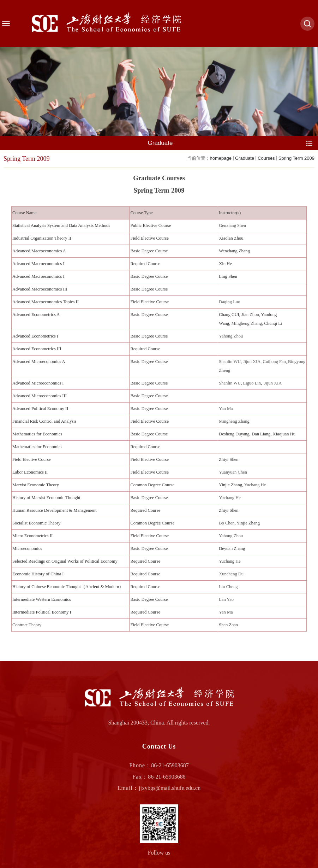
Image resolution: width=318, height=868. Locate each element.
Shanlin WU (230, 362)
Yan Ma (226, 409)
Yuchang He (255, 485)
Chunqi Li (273, 323)
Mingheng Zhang (247, 323)
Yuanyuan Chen (233, 472)
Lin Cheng (228, 587)
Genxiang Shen (232, 225)
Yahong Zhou (231, 336)
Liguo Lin (252, 383)
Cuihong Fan (274, 362)
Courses (266, 158)
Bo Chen (227, 523)
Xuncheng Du (231, 574)
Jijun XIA (252, 362)
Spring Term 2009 (296, 158)
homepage (221, 158)
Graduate (245, 158)
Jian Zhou (250, 315)
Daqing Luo (229, 302)
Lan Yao (226, 599)
